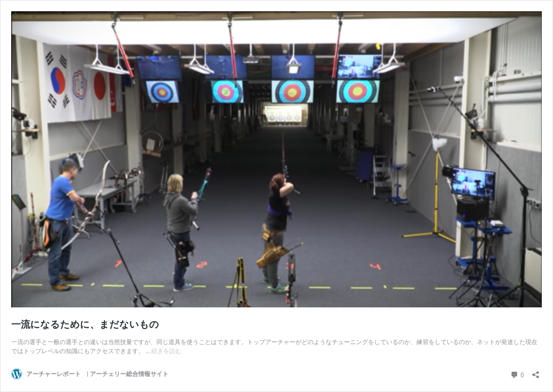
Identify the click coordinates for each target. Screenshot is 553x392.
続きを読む (166, 351)
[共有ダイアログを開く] (536, 372)
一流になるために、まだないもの (85, 324)
